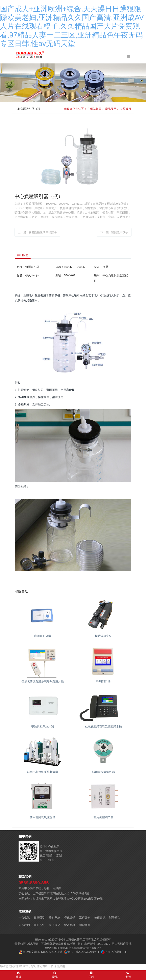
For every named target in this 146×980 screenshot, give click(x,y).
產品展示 (111, 109)
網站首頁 (96, 109)
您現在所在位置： (75, 109)
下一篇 (114, 232)
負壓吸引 (126, 109)
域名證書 (33, 944)
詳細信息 (23, 255)
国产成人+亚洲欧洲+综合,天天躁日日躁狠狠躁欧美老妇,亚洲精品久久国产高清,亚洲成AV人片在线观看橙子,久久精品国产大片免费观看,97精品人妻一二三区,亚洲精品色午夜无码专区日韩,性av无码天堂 (72, 26)
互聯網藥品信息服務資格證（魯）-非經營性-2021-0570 (76, 944)
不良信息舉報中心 (116, 952)
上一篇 (37, 232)
